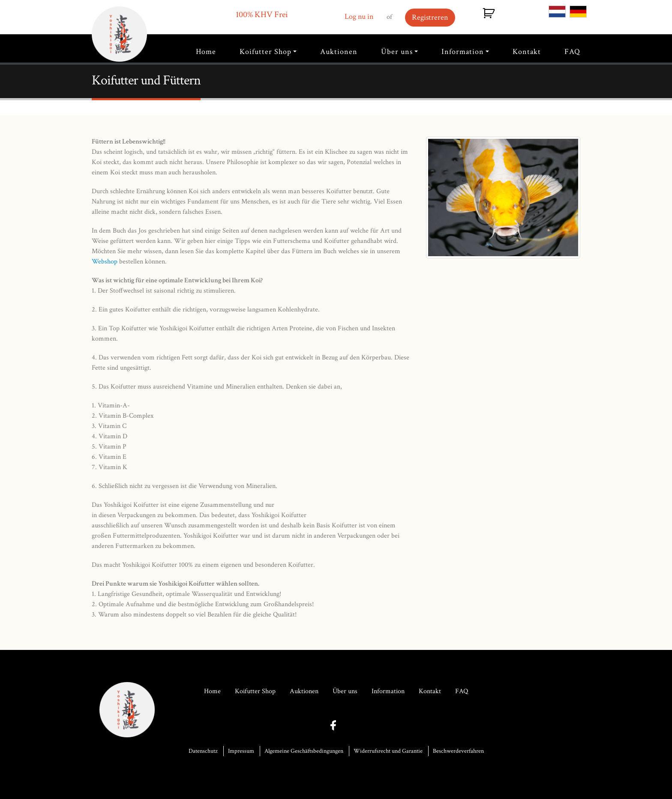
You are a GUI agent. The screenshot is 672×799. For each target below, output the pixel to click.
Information (463, 52)
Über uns (397, 52)
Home (206, 52)
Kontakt (527, 52)
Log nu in (359, 16)
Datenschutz (203, 751)
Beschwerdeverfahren (458, 751)
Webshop (105, 262)
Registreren (430, 17)
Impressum (241, 751)
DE (578, 12)
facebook (336, 726)
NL (557, 12)
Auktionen (339, 52)
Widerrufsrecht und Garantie (388, 751)
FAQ (572, 52)
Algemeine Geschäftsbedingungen (304, 751)
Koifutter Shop (265, 52)
